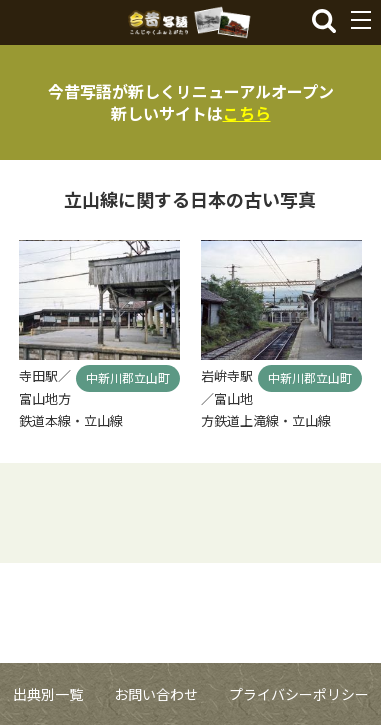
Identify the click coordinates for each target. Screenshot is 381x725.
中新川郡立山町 (128, 377)
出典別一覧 (48, 694)
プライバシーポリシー (299, 694)
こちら (247, 113)
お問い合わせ (156, 694)
